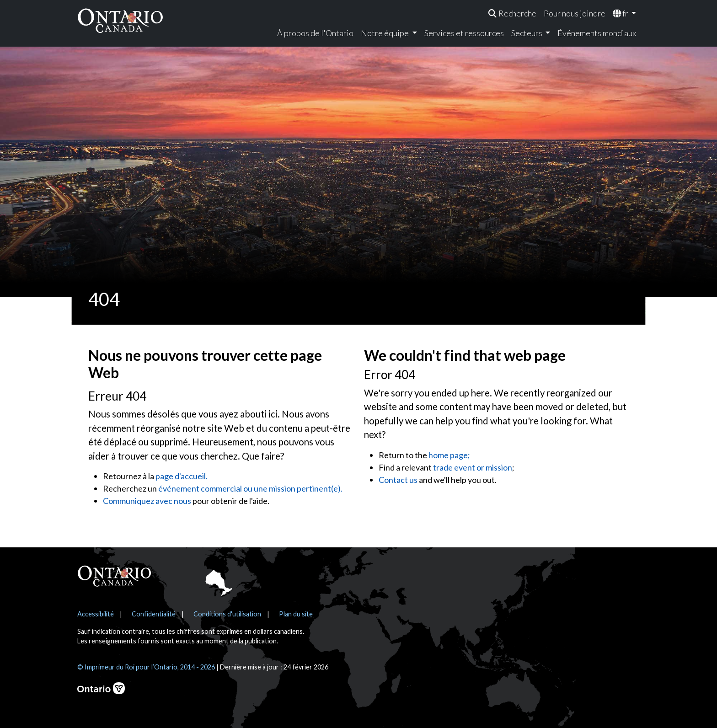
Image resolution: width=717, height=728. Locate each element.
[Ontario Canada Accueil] (120, 20)
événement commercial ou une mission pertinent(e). (250, 488)
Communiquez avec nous (147, 501)
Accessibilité (96, 614)
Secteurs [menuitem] (527, 33)
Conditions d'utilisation (227, 614)
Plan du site (296, 614)
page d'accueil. (182, 476)
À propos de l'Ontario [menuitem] (315, 33)
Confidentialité (154, 614)
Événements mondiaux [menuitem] (597, 33)
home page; (449, 455)
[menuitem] (512, 13)
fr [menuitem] (621, 13)
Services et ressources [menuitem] (464, 33)
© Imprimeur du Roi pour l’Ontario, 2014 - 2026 (146, 667)
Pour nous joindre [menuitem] (575, 13)
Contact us (398, 480)
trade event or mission (473, 467)
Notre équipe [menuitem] (385, 33)
